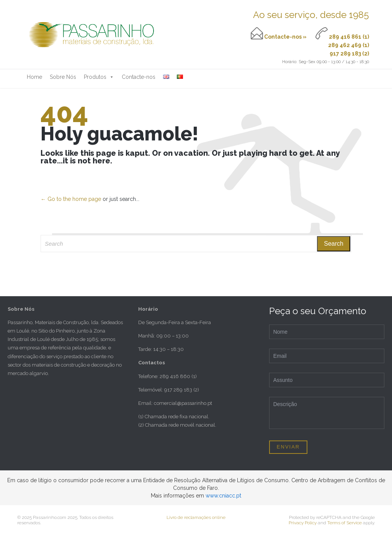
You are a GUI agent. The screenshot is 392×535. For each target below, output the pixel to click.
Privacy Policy (303, 523)
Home (34, 77)
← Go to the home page (71, 199)
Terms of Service (345, 523)
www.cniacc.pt (223, 496)
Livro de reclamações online (196, 517)
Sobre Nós (63, 77)
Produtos (99, 77)
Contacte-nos (139, 77)
